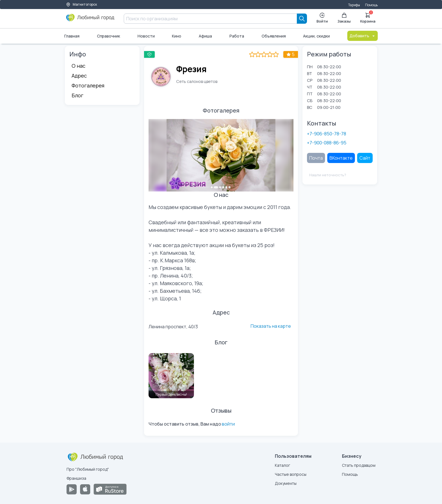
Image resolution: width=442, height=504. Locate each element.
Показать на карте (271, 326)
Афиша (205, 36)
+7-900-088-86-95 (327, 143)
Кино (177, 36)
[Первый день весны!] (171, 376)
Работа (237, 36)
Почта (316, 158)
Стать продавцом (359, 465)
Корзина (368, 17)
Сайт (365, 158)
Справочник (109, 36)
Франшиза (76, 478)
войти (228, 424)
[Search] (302, 19)
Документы (286, 483)
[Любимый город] (90, 20)
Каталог (282, 465)
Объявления (274, 36)
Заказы (344, 18)
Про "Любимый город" (88, 469)
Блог (78, 95)
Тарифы (354, 5)
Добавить (363, 36)
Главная (72, 36)
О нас (79, 66)
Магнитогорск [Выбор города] (81, 4)
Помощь (371, 5)
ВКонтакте (341, 158)
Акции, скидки (316, 36)
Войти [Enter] (322, 18)
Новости (146, 36)
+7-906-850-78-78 (327, 134)
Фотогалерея (88, 85)
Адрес (79, 76)
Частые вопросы (291, 474)
